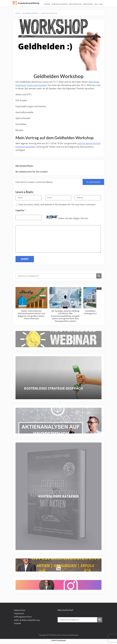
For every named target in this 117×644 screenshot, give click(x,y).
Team (96, 4)
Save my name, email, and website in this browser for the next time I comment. (57, 205)
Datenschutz (20, 610)
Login (101, 4)
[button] (100, 289)
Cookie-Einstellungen (58, 640)
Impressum (19, 613)
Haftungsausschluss (23, 617)
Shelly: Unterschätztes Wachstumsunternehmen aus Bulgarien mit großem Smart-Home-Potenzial (31, 315)
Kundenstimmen (88, 4)
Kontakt (18, 623)
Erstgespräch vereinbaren (60, 4)
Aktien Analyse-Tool (75, 4)
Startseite (47, 4)
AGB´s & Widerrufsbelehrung (27, 620)
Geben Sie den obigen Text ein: (73, 218)
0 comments (91, 181)
